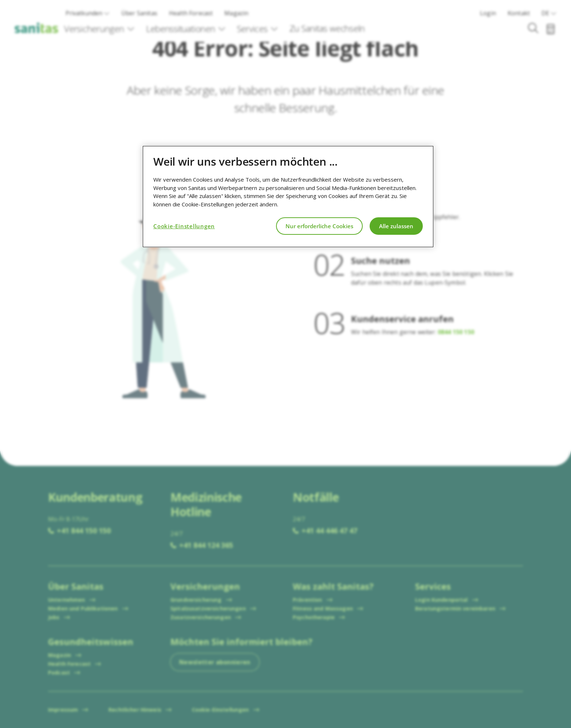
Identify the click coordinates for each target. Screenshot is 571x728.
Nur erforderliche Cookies (319, 226)
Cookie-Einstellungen (184, 226)
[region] (288, 197)
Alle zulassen (396, 226)
